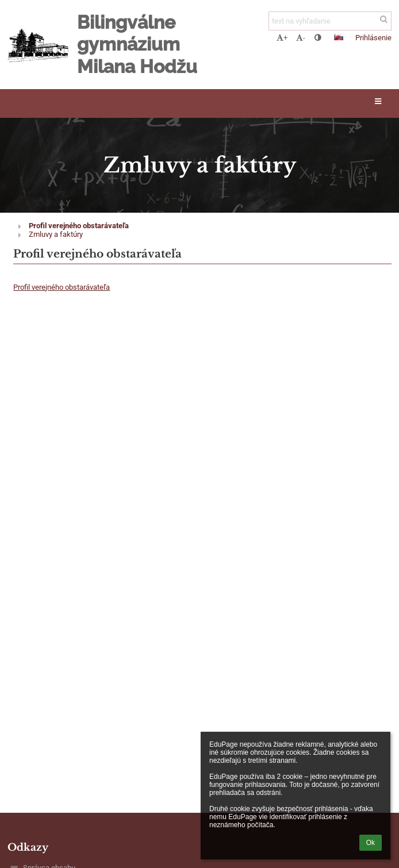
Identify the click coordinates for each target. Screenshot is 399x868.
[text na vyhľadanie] (330, 21)
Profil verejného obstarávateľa (79, 226)
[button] (339, 37)
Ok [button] (371, 843)
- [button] (301, 38)
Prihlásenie (373, 38)
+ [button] (282, 38)
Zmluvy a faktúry (56, 234)
